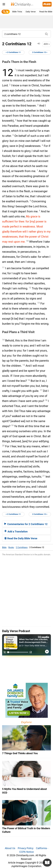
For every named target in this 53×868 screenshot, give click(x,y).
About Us (10, 848)
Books (11, 547)
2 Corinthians (22, 547)
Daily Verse (31, 12)
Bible (4, 547)
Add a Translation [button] (16, 532)
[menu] (4, 5)
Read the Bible (46, 12)
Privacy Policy (26, 848)
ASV (47, 44)
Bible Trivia (17, 12)
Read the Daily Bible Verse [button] (21, 538)
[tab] (26, 524)
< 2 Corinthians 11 (13, 52)
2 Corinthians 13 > (40, 52)
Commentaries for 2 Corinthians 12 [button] (26, 524)
